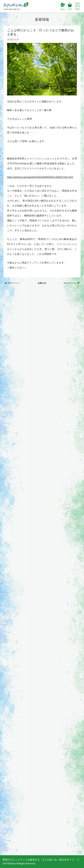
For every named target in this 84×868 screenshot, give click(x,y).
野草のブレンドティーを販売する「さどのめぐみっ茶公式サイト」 (40, 860)
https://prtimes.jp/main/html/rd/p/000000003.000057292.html (40, 177)
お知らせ (42, 283)
